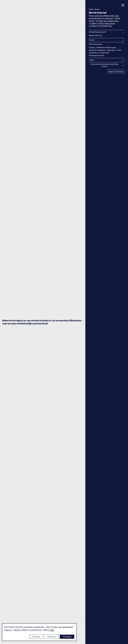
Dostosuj (36, 637)
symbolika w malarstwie (99, 53)
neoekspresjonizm (97, 55)
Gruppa (92, 47)
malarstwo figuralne (97, 50)
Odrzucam (51, 637)
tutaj (51, 630)
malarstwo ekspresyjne (106, 47)
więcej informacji (116, 71)
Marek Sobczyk (95, 35)
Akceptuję (67, 637)
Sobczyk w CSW (114, 50)
